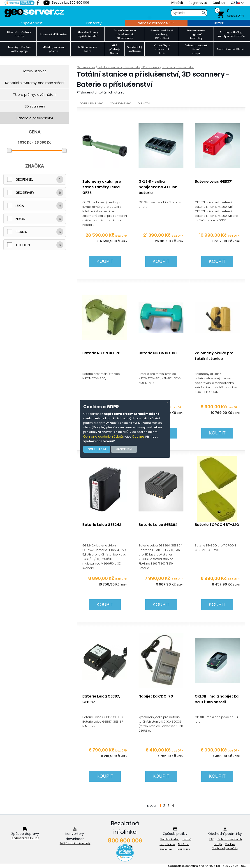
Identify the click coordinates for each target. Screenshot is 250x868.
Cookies (138, 436)
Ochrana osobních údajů (103, 436)
